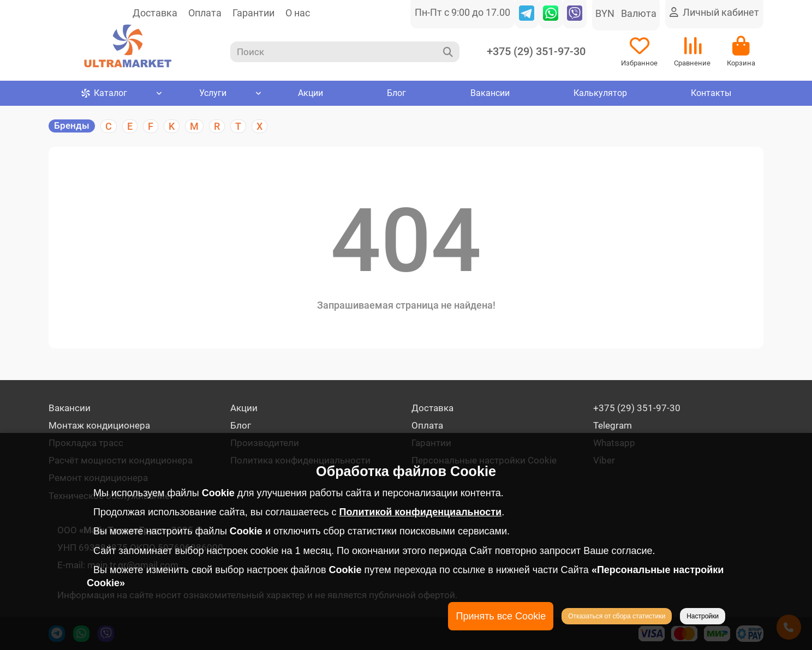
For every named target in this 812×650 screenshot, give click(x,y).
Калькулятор (600, 95)
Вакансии (489, 95)
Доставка (155, 13)
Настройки (703, 616)
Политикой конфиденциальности (421, 512)
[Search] (345, 52)
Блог (396, 95)
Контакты (710, 95)
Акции (311, 95)
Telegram (613, 425)
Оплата (205, 13)
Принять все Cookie (501, 616)
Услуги (213, 95)
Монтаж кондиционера (99, 425)
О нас (298, 13)
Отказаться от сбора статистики (617, 616)
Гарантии (253, 13)
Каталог (104, 95)
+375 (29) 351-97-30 (536, 53)
